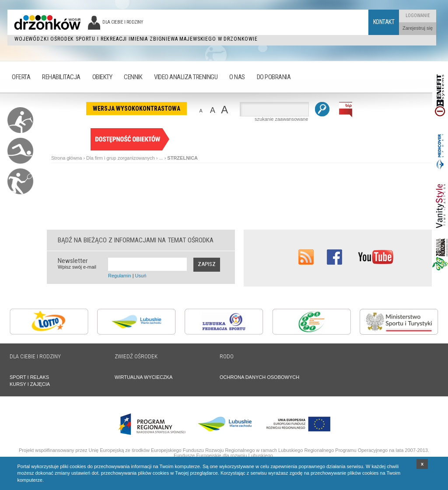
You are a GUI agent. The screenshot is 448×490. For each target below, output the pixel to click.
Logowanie (418, 16)
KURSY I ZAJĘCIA (30, 384)
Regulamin (120, 276)
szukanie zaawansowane (281, 119)
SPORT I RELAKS (29, 377)
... (161, 158)
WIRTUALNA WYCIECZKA (143, 377)
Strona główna (66, 158)
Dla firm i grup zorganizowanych (121, 158)
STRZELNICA (182, 158)
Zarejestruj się (418, 28)
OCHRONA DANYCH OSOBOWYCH (259, 377)
